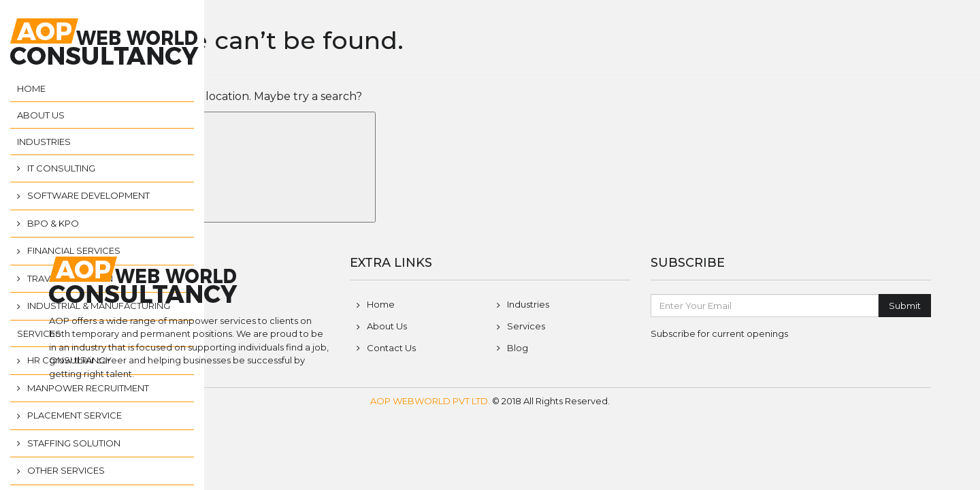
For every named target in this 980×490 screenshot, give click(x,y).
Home (31, 88)
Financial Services (74, 250)
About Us (41, 115)
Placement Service (75, 415)
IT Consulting (61, 168)
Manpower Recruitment (88, 388)
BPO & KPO (53, 223)
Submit (905, 306)
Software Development (88, 195)
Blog (518, 348)
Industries (44, 142)
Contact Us (391, 348)
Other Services (66, 470)
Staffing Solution (74, 443)
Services (39, 333)
